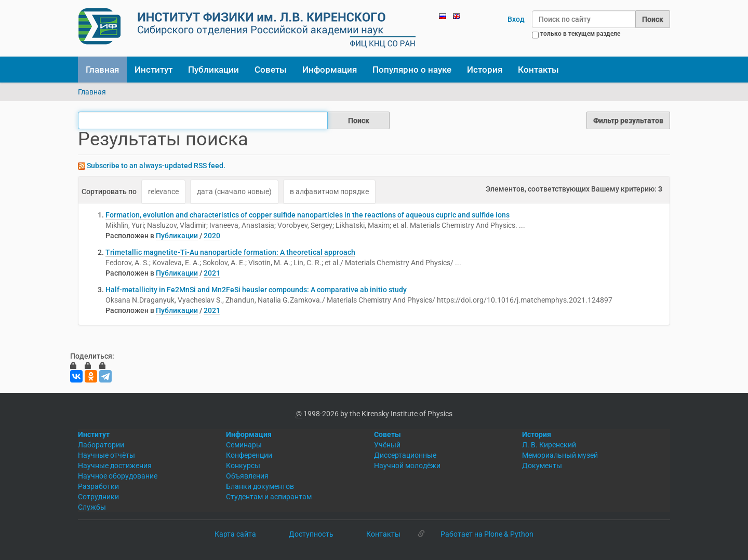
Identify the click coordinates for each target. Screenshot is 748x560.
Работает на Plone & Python (487, 534)
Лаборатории (101, 445)
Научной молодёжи (407, 466)
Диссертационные (405, 455)
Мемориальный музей (560, 455)
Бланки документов (260, 486)
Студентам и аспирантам (269, 497)
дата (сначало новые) (234, 192)
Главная (102, 70)
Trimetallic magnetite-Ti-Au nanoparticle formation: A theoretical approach (230, 252)
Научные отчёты (106, 455)
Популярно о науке (412, 70)
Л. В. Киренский (549, 445)
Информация (330, 70)
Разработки (98, 486)
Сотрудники (98, 497)
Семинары (244, 445)
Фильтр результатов (628, 120)
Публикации (213, 70)
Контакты (538, 70)
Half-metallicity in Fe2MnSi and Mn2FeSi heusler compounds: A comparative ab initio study (256, 290)
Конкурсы (243, 466)
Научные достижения (115, 466)
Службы (92, 507)
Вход (516, 19)
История (485, 70)
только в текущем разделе (580, 34)
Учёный (387, 445)
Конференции (249, 455)
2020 (212, 236)
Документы (542, 466)
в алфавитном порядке (329, 192)
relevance (163, 192)
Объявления (247, 476)
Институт (153, 70)
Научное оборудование (118, 476)
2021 (212, 273)
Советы (271, 70)
